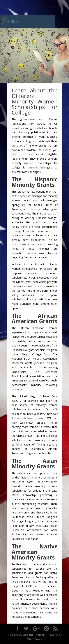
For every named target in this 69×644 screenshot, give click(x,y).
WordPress (35, 639)
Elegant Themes (34, 635)
